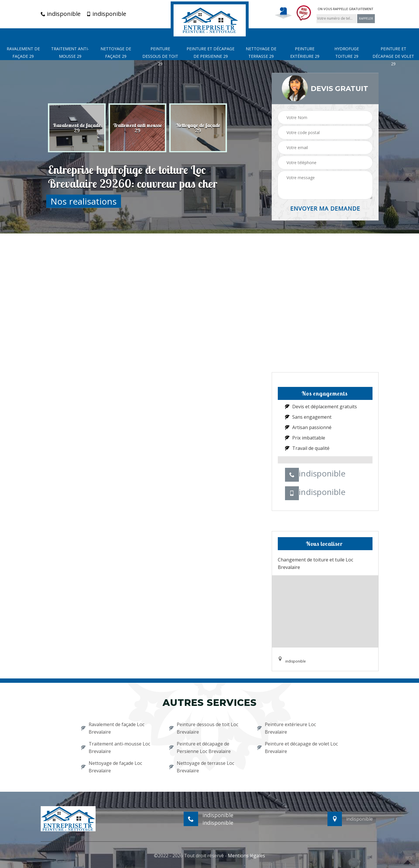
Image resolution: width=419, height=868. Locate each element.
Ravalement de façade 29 (23, 52)
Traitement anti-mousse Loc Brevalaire (116, 748)
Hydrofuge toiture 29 (347, 52)
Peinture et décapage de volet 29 (393, 56)
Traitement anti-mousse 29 (70, 52)
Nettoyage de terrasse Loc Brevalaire (202, 767)
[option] (77, 128)
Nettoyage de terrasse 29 (261, 52)
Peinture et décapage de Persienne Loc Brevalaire (200, 748)
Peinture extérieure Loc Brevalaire (287, 728)
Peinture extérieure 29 (305, 52)
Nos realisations (84, 201)
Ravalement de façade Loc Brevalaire (113, 728)
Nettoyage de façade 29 (116, 52)
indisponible (61, 14)
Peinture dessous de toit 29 (160, 56)
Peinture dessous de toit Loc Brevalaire (204, 728)
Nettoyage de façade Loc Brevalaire (112, 767)
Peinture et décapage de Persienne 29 (211, 52)
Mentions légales (246, 856)
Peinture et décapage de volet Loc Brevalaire (298, 748)
